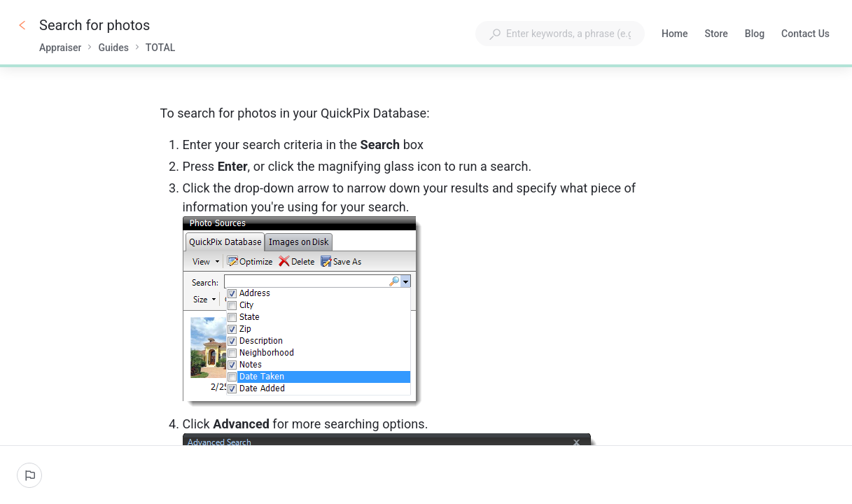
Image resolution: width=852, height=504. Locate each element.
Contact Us (805, 35)
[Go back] (22, 25)
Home (675, 35)
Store (717, 35)
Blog (755, 35)
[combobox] (560, 34)
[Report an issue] (29, 475)
